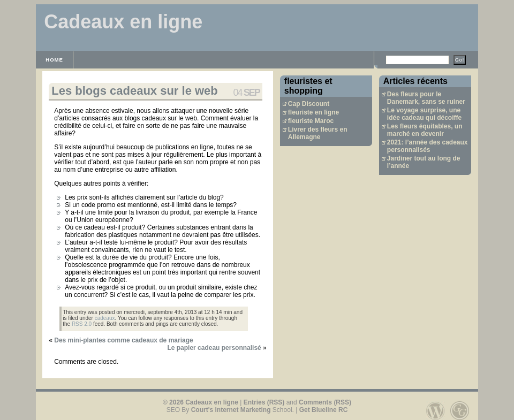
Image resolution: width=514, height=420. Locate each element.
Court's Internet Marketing (231, 410)
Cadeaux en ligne (123, 22)
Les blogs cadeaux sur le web (135, 91)
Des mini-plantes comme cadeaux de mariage (123, 340)
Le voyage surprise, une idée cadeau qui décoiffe (424, 114)
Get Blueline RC (324, 410)
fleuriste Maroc (311, 121)
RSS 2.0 (82, 324)
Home (54, 60)
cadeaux (105, 318)
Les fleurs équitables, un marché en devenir (425, 130)
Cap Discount (309, 104)
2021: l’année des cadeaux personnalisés (428, 146)
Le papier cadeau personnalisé (214, 348)
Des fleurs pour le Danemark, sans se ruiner (426, 98)
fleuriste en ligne (313, 112)
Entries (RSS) (264, 402)
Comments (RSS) (325, 402)
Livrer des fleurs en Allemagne (318, 133)
